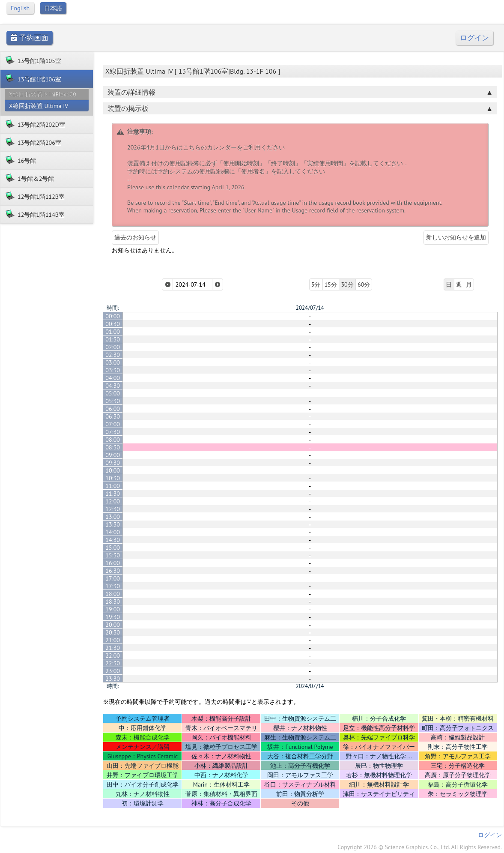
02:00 (113, 347)
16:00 (113, 563)
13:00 (113, 517)
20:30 (113, 632)
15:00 (113, 548)
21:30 (113, 648)
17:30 (113, 586)
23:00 (113, 671)
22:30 (113, 663)
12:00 (113, 501)
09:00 (113, 455)
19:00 (113, 609)
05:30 (113, 401)
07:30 (113, 432)
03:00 (113, 362)
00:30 (113, 324)
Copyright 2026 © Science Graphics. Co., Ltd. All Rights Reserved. (420, 847)
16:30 (113, 571)
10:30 (113, 478)
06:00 (113, 409)
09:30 (113, 463)
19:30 (113, 617)
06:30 (113, 416)
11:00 (113, 486)
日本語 (53, 8)
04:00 (113, 378)
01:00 (113, 332)
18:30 (113, 602)
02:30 (113, 355)
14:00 (113, 532)
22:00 (113, 655)
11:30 (113, 494)
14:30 (113, 540)
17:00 (113, 578)
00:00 (113, 316)
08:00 (113, 440)
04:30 (113, 386)
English (20, 8)
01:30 (113, 339)
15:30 (113, 555)
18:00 (113, 594)
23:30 (113, 679)
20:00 (113, 625)
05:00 (113, 393)
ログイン (474, 38)
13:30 (113, 524)
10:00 (113, 470)
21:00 (113, 640)
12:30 (113, 509)
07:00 (113, 424)
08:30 (113, 447)
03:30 (113, 370)
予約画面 (30, 38)
